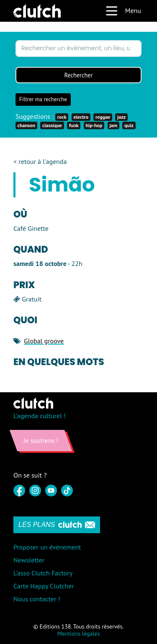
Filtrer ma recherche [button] (43, 99)
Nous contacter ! (37, 599)
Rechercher (78, 75)
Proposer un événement (47, 547)
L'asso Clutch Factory (43, 573)
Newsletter (29, 560)
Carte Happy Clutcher (44, 586)
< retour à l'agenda (40, 162)
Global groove (44, 341)
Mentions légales (79, 634)
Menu (123, 11)
